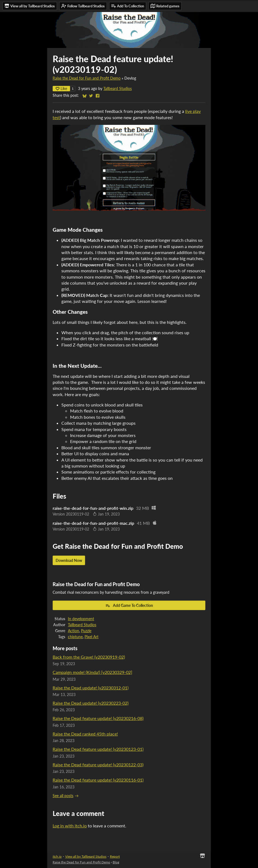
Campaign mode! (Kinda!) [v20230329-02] (92, 672)
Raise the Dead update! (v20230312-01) (91, 688)
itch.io (57, 856)
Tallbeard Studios (118, 89)
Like (61, 88)
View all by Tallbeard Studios (86, 856)
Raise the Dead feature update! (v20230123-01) (98, 749)
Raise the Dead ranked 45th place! (85, 734)
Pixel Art (91, 637)
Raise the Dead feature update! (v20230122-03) (98, 765)
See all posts (63, 796)
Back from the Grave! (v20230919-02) (89, 657)
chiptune (75, 637)
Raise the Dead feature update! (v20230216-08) (98, 718)
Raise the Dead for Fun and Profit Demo (87, 78)
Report (115, 856)
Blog (116, 862)
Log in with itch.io (70, 826)
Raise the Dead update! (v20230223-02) (91, 703)
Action (73, 631)
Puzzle (86, 631)
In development (81, 619)
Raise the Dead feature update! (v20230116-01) (98, 780)
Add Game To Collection (129, 605)
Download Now (69, 560)
